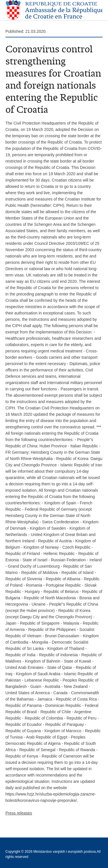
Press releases (19, 813)
